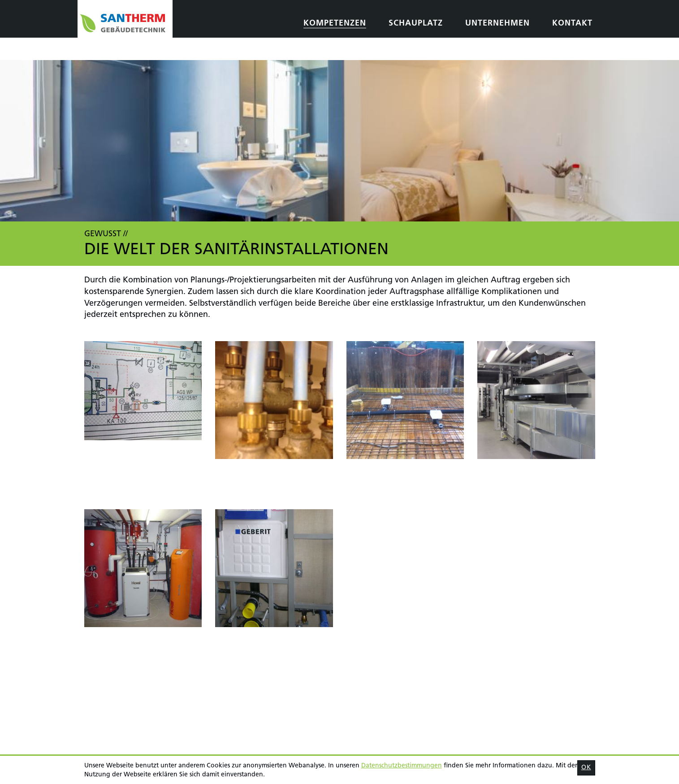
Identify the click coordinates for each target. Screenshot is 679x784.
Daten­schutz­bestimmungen (402, 766)
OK (586, 768)
